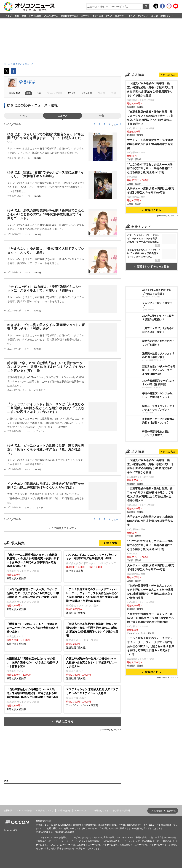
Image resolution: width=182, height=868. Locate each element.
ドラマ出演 (86, 93)
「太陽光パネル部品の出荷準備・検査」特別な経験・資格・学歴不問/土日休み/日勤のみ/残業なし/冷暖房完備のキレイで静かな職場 (150, 89)
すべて (23, 116)
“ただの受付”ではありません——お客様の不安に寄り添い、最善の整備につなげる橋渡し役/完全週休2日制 (150, 168)
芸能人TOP (15, 93)
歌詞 (114, 93)
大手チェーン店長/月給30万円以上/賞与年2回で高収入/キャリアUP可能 (151, 190)
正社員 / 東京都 (92, 562)
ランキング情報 (54, 93)
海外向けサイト (101, 811)
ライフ (132, 16)
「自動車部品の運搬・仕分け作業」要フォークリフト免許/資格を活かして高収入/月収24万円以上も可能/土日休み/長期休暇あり (150, 118)
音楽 (24, 16)
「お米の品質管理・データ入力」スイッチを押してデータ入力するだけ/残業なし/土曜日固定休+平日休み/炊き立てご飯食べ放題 (150, 592)
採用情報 (158, 811)
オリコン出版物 (24, 811)
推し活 (154, 16)
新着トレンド (167, 16)
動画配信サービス (69, 16)
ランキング (143, 16)
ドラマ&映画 (35, 16)
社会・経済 (98, 16)
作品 (39, 93)
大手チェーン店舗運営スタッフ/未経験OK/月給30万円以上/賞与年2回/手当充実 (150, 144)
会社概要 (8, 811)
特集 (102, 116)
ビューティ (120, 16)
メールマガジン (82, 811)
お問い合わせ (64, 811)
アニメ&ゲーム (51, 16)
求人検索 (112, 543)
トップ (9, 16)
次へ (116, 124)
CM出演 (102, 93)
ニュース (63, 116)
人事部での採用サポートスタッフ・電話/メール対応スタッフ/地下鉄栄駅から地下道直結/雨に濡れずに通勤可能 (151, 618)
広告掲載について (45, 811)
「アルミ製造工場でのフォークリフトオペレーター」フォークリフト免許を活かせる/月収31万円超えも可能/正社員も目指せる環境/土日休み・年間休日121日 (151, 646)
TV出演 (71, 93)
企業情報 (171, 811)
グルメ (109, 16)
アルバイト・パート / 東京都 (92, 697)
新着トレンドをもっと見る (152, 266)
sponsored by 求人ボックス (110, 730)
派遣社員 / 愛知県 (33, 566)
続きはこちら (65, 721)
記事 (28, 93)
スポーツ (85, 16)
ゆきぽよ (27, 81)
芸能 (17, 16)
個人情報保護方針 (122, 811)
